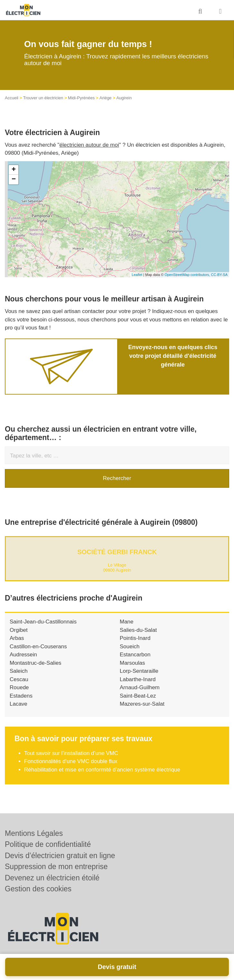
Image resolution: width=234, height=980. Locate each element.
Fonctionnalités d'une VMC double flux (71, 761)
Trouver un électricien (43, 98)
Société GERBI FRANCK (117, 552)
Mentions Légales (34, 833)
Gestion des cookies (38, 889)
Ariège (106, 98)
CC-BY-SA (219, 275)
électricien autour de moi (89, 145)
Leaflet (137, 275)
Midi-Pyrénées (81, 98)
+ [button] (14, 170)
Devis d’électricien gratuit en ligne (60, 856)
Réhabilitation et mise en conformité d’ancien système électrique (102, 770)
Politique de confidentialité (48, 844)
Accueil (12, 98)
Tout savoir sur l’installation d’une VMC (71, 753)
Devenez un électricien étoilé (52, 878)
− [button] (14, 180)
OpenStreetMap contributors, (188, 275)
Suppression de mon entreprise (56, 867)
